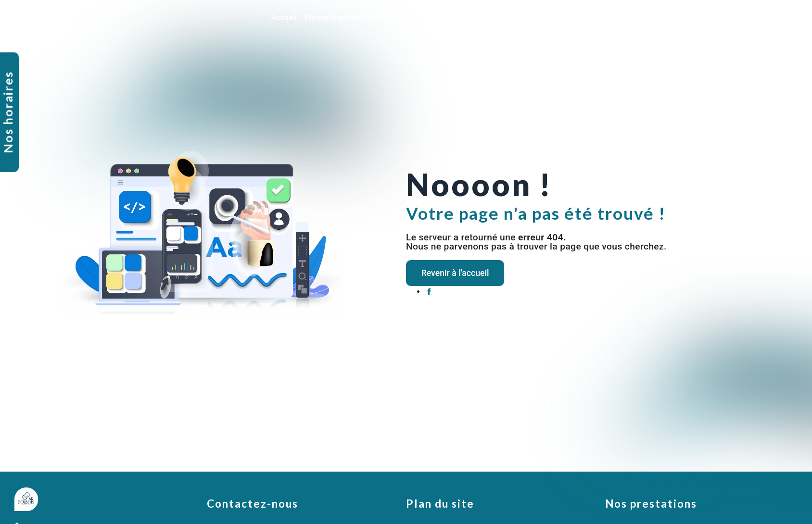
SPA (683, 17)
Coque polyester (416, 17)
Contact (778, 17)
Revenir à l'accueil (463, 273)
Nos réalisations (727, 17)
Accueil (282, 17)
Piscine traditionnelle (340, 17)
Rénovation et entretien (496, 17)
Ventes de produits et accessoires (608, 17)
